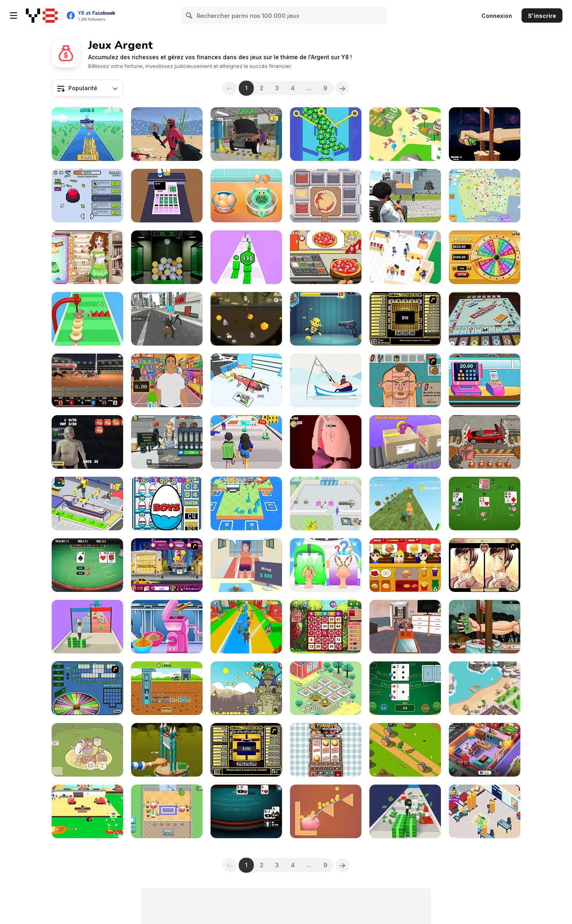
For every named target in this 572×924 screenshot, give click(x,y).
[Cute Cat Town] (87, 750)
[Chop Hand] (167, 750)
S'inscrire (542, 16)
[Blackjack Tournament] (246, 811)
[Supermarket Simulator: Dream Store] (167, 442)
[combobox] (87, 88)
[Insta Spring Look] (87, 257)
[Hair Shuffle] (326, 565)
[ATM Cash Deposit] (167, 319)
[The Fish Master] (326, 380)
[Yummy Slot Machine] (326, 750)
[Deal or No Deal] (405, 319)
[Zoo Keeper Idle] (405, 134)
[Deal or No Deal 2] (246, 750)
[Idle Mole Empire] (167, 688)
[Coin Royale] (87, 134)
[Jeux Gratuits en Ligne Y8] (42, 15)
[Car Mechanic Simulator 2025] (246, 134)
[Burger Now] (405, 565)
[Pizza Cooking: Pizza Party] (326, 257)
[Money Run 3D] (405, 811)
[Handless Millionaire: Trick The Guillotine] (485, 134)
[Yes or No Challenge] (405, 627)
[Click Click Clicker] (87, 196)
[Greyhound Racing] (87, 380)
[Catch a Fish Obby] (246, 627)
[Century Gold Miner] (246, 319)
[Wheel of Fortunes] (485, 257)
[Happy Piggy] (326, 811)
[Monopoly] (485, 319)
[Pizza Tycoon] (485, 811)
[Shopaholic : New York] (167, 565)
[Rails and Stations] (246, 504)
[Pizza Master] (326, 196)
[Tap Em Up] (405, 442)
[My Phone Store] (405, 257)
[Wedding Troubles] (485, 565)
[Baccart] (87, 565)
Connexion (497, 16)
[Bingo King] (326, 627)
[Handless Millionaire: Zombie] (485, 627)
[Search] (189, 15)
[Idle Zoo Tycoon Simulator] (485, 688)
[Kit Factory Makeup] (167, 627)
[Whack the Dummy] (326, 319)
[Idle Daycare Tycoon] (485, 750)
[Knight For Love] (246, 688)
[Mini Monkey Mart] (87, 811)
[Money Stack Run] (87, 627)
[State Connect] (485, 196)
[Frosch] (405, 750)
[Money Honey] (246, 442)
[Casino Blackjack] (405, 688)
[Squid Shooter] (167, 134)
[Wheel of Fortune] (87, 688)
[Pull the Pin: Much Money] (326, 134)
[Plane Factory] (246, 380)
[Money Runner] (405, 504)
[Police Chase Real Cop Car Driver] (405, 196)
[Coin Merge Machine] (167, 257)
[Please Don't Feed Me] (87, 442)
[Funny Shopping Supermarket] (485, 380)
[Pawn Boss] (246, 565)
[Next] (342, 88)
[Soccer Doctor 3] (405, 380)
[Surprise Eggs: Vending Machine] (167, 504)
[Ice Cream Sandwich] (246, 196)
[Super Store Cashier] (167, 380)
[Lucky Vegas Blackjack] (485, 504)
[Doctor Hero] (326, 442)
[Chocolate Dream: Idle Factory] (326, 504)
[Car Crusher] (485, 442)
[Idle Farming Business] (326, 688)
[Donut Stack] (87, 319)
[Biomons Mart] (167, 811)
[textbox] (87, 88)
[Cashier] (167, 196)
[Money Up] (246, 257)
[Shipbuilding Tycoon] (87, 504)
